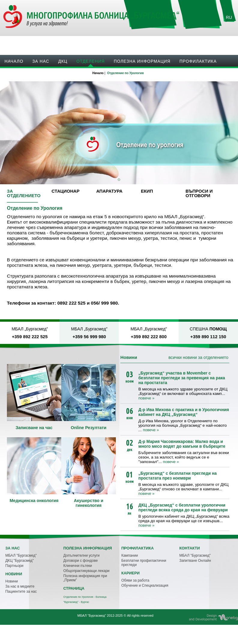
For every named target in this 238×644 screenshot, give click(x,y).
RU (229, 17)
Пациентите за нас (21, 591)
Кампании (130, 555)
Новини (14, 74)
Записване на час (200, 42)
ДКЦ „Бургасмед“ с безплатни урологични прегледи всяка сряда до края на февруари (183, 507)
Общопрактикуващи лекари (86, 571)
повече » (146, 398)
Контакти (76, 74)
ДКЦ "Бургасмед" (20, 561)
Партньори (14, 566)
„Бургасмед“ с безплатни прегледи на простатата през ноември (178, 476)
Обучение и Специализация (145, 585)
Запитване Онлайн (195, 561)
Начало (14, 61)
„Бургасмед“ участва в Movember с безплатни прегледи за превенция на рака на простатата (182, 378)
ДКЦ (63, 61)
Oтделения (91, 61)
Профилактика (198, 61)
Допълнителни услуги (81, 555)
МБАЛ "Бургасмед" (21, 555)
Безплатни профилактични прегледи (144, 563)
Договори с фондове (81, 561)
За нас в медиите (20, 586)
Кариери (44, 74)
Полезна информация (142, 61)
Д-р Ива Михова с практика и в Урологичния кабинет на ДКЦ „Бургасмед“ (184, 412)
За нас (41, 61)
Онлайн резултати (152, 42)
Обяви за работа (135, 580)
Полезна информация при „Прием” (85, 578)
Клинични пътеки (78, 566)
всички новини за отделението (198, 357)
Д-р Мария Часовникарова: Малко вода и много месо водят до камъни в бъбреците (182, 444)
